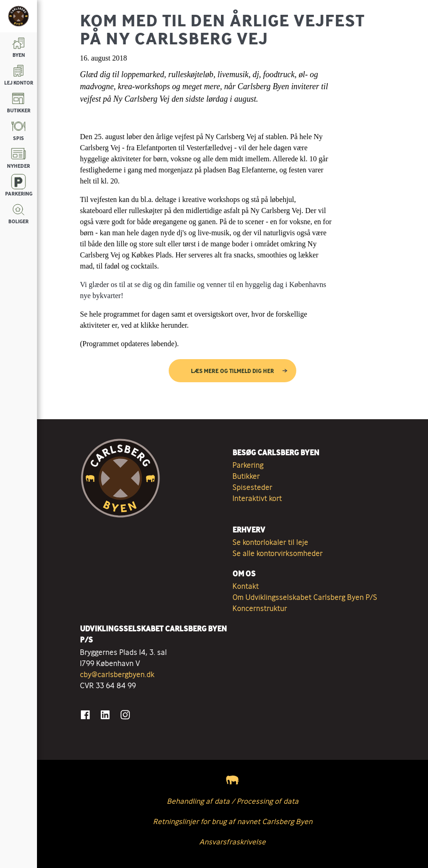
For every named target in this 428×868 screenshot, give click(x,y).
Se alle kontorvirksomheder (278, 553)
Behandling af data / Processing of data (233, 801)
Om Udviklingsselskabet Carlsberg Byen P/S (305, 597)
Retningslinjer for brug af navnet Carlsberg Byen (233, 821)
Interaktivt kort (257, 498)
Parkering (248, 465)
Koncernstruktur (260, 608)
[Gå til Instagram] (125, 715)
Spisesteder (252, 487)
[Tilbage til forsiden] (18, 16)
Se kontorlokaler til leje (270, 542)
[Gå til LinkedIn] (105, 715)
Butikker (246, 476)
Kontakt (246, 586)
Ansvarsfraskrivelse (232, 842)
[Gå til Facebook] (85, 715)
